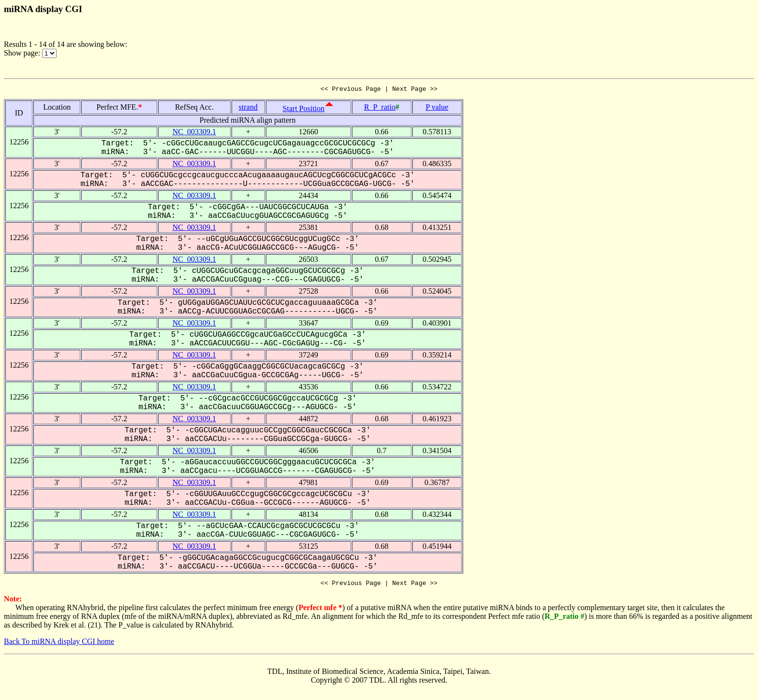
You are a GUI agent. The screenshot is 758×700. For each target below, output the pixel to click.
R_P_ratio (380, 108)
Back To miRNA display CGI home (59, 644)
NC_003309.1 (194, 133)
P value (437, 108)
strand (248, 108)
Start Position (304, 110)
